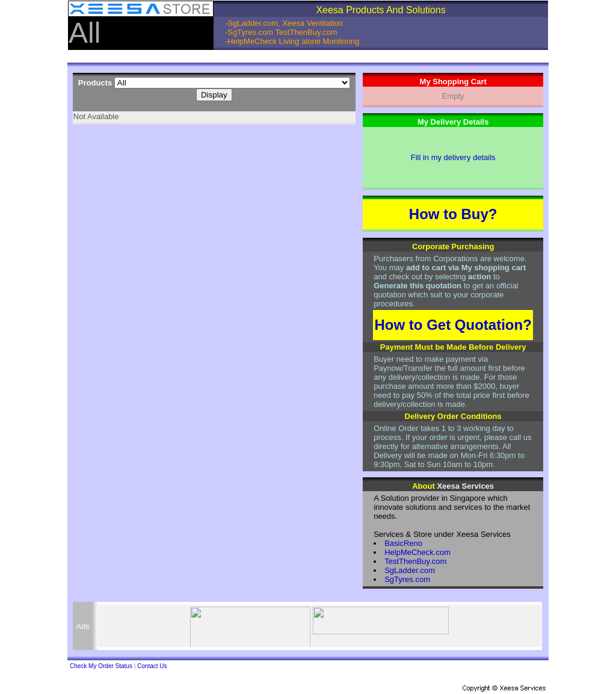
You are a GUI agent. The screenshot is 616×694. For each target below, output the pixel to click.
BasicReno (403, 543)
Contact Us (152, 666)
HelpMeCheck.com (417, 552)
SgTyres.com (407, 579)
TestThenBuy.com (415, 561)
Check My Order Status (101, 666)
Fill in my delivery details (453, 157)
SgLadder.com (410, 570)
